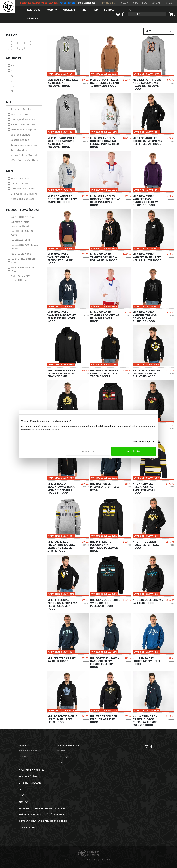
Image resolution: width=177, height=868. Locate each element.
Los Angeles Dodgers (24, 194)
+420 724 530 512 (67, 3)
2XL (13, 91)
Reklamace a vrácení (30, 750)
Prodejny (124, 3)
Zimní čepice (64, 756)
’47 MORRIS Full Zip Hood (23, 261)
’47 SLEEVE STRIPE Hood (22, 269)
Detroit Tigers (19, 184)
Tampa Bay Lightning (24, 145)
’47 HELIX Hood (20, 240)
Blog (145, 3)
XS (12, 66)
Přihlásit (169, 3)
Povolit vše (134, 451)
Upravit (88, 451)
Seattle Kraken (20, 140)
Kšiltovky (62, 750)
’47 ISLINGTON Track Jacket (24, 247)
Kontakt (156, 3)
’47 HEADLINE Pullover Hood (20, 224)
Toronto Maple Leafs (24, 150)
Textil (60, 762)
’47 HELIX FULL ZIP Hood (23, 233)
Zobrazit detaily (141, 441)
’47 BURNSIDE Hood (23, 217)
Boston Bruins (19, 114)
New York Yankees (22, 199)
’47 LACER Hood (21, 254)
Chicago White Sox (23, 189)
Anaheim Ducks (21, 109)
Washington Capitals (24, 160)
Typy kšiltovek (107, 3)
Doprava (23, 756)
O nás (135, 3)
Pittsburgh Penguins (23, 130)
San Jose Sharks (20, 135)
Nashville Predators (23, 125)
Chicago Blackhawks (24, 119)
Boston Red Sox (20, 178)
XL (12, 86)
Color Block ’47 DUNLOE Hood (20, 278)
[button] (159, 31)
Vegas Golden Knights (24, 155)
